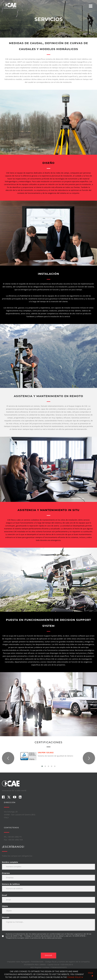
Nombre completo (10, 862)
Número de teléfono (11, 884)
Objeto (5, 906)
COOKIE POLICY (75, 977)
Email (4, 895)
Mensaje (6, 917)
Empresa (6, 873)
